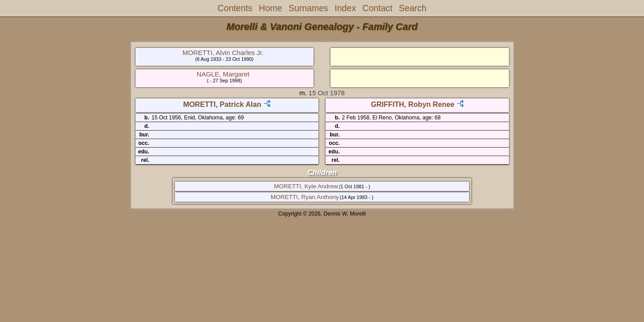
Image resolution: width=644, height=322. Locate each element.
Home (271, 8)
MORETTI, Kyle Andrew (306, 186)
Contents (235, 8)
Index (345, 8)
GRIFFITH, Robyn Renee (413, 104)
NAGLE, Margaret (223, 74)
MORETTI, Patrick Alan (222, 104)
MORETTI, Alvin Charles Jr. (223, 53)
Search (413, 8)
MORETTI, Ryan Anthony (305, 197)
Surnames (308, 8)
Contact (377, 8)
